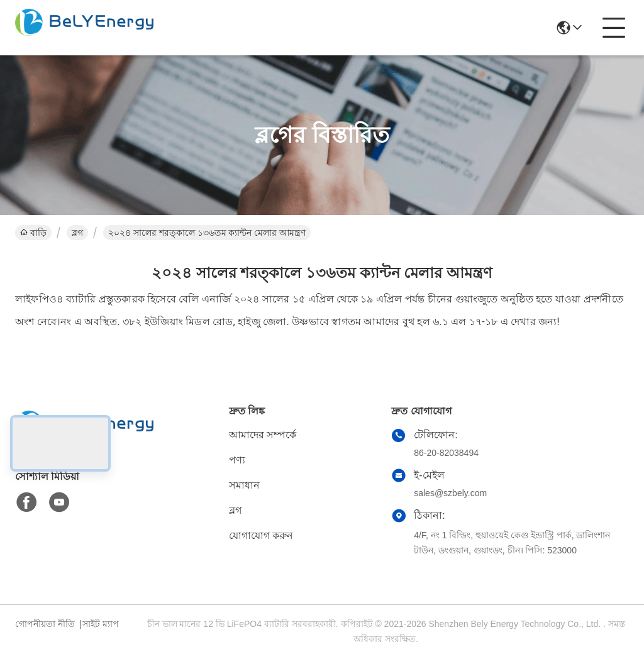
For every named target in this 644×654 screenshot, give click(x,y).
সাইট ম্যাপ (101, 624)
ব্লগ (77, 233)
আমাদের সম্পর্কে (263, 435)
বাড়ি (33, 233)
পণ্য (237, 460)
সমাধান (244, 485)
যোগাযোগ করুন (261, 535)
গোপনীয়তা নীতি (45, 624)
